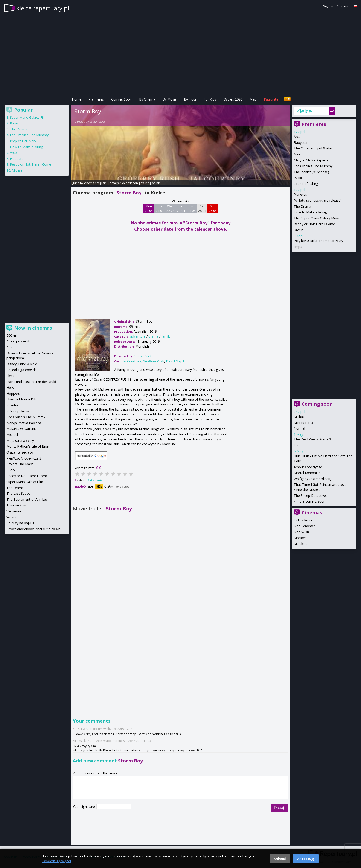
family (166, 336)
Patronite (271, 99)
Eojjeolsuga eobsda (22, 370)
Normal (299, 428)
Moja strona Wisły (20, 441)
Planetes (300, 194)
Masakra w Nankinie (22, 429)
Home (77, 99)
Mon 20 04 (149, 208)
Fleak (10, 376)
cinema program (95, 183)
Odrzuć (280, 859)
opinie (156, 183)
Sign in (328, 6)
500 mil (12, 335)
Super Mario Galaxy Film (28, 117)
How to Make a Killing (310, 212)
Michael (300, 417)
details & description (124, 183)
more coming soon (311, 501)
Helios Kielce (303, 520)
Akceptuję (306, 859)
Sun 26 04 (213, 208)
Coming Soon (121, 99)
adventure (138, 336)
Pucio (298, 178)
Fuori (298, 445)
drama (153, 336)
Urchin (298, 230)
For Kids (210, 99)
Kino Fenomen (305, 526)
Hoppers (17, 159)
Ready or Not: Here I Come (314, 224)
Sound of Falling (306, 184)
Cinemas (312, 513)
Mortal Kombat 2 (307, 473)
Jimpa (298, 247)
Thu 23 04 (181, 208)
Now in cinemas (33, 328)
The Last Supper (19, 493)
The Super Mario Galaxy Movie (317, 218)
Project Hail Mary (23, 141)
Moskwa (300, 538)
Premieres (96, 99)
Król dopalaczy (18, 411)
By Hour (190, 99)
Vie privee (14, 511)
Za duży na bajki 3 (20, 523)
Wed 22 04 (170, 208)
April (297, 154)
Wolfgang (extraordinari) (313, 479)
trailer (145, 183)
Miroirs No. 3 (303, 423)
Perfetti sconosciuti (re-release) (318, 200)
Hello (10, 387)
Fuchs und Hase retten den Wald (31, 382)
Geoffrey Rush (153, 361)
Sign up (342, 6)
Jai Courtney (132, 361)
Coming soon (317, 404)
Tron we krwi (16, 505)
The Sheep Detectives (311, 496)
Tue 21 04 (160, 208)
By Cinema (147, 99)
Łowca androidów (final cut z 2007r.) (34, 529)
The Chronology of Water (313, 148)
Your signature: (85, 806)
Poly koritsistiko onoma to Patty (318, 241)
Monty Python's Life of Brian (28, 446)
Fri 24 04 (192, 208)
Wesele (12, 517)
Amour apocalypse (308, 467)
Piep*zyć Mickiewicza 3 (24, 458)
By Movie (170, 99)
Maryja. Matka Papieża (311, 160)
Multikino (301, 544)
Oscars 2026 (233, 99)
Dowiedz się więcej (57, 861)
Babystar (301, 142)
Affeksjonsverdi (18, 341)
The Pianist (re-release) (311, 172)
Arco (297, 137)
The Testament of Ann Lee (27, 499)
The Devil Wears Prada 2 (312, 439)
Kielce (304, 111)
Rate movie (95, 480)
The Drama (302, 206)
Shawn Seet (98, 122)
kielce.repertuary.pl (43, 8)
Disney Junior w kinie (22, 364)
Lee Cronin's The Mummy (313, 166)
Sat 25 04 (202, 208)
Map (253, 99)
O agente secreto (20, 452)
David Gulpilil (176, 361)
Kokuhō (12, 405)
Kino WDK (301, 532)
